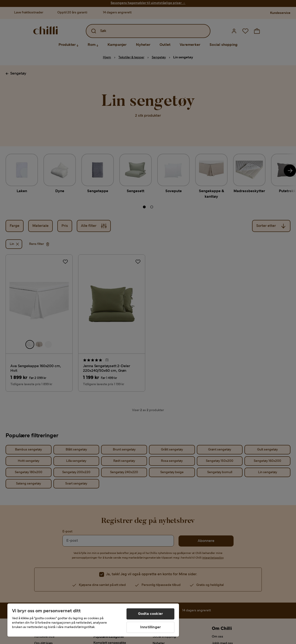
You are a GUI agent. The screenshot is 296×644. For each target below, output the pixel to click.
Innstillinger (150, 627)
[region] (93, 620)
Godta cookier (150, 614)
